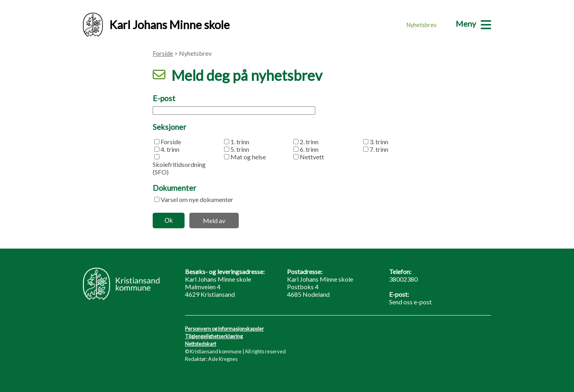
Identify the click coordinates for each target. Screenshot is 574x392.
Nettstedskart (201, 344)
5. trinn (240, 149)
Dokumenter (174, 188)
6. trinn (309, 149)
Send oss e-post (410, 302)
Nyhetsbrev (422, 25)
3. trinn (379, 142)
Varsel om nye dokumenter (197, 199)
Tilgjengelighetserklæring (214, 336)
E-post (164, 98)
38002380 (403, 279)
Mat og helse (248, 157)
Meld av (214, 220)
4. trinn (170, 149)
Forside (163, 53)
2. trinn (309, 142)
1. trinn (240, 142)
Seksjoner (169, 127)
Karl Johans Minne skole (156, 25)
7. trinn (379, 149)
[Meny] (473, 24)
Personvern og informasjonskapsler (224, 329)
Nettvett (312, 157)
